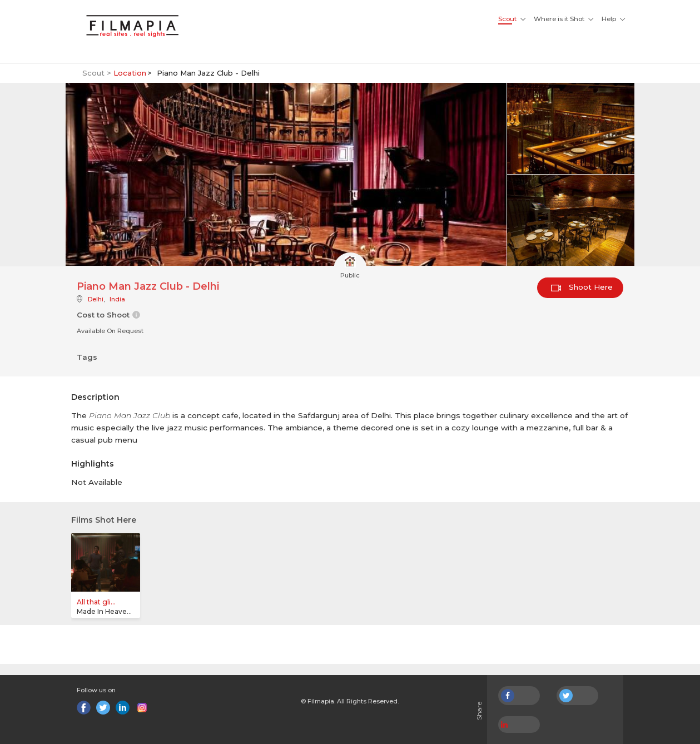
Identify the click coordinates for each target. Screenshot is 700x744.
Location (130, 73)
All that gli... (96, 602)
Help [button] (609, 19)
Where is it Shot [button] (559, 19)
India (117, 299)
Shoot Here (582, 287)
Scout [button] (507, 19)
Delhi (96, 299)
